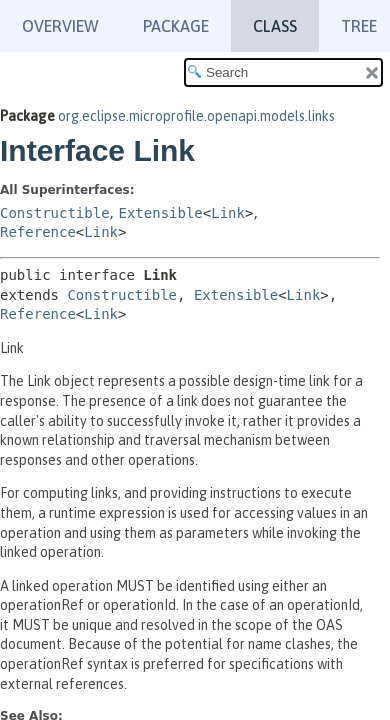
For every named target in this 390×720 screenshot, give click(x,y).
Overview (60, 26)
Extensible (160, 213)
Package (176, 26)
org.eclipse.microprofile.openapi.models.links (196, 116)
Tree (359, 26)
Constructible (55, 213)
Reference (38, 232)
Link (228, 213)
